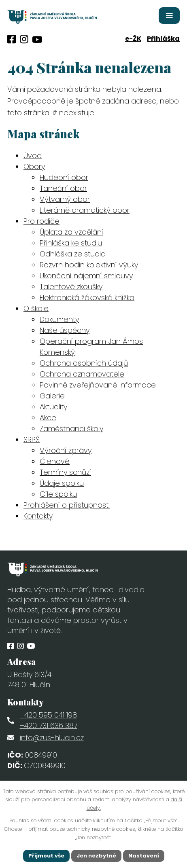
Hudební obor (64, 177)
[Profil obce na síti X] (37, 39)
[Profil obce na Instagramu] (24, 39)
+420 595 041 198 (48, 715)
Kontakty (38, 516)
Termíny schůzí (65, 472)
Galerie (52, 396)
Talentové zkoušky (71, 287)
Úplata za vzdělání (71, 232)
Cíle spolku (58, 494)
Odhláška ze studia (73, 254)
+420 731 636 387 (49, 725)
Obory (34, 166)
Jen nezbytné (96, 856)
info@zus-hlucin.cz (52, 738)
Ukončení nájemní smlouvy (86, 276)
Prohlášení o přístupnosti (67, 505)
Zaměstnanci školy (71, 429)
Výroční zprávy (66, 450)
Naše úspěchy (65, 330)
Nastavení (144, 856)
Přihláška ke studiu (71, 243)
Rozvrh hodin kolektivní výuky (89, 265)
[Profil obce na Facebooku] (12, 39)
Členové (55, 461)
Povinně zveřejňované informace (98, 385)
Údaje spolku (62, 483)
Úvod (33, 156)
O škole (36, 308)
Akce (48, 418)
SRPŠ (32, 439)
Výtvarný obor (65, 199)
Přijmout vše (46, 856)
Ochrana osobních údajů (84, 363)
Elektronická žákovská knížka (87, 297)
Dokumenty (59, 319)
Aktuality (53, 407)
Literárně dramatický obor (85, 210)
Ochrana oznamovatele (82, 374)
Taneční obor (63, 188)
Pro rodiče (41, 221)
